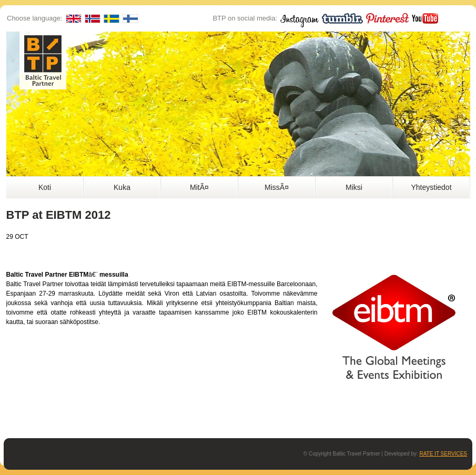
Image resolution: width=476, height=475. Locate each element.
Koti (45, 187)
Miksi (354, 187)
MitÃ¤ (199, 187)
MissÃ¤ (277, 187)
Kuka (122, 187)
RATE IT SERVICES (443, 454)
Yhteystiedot (431, 187)
